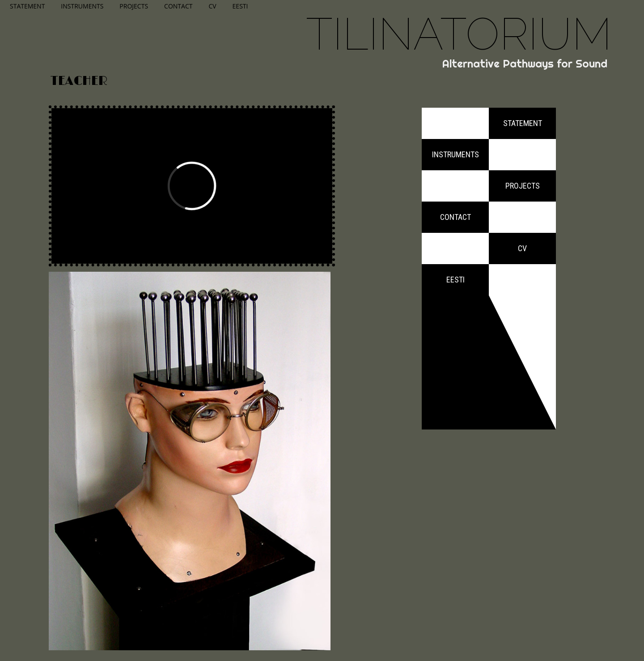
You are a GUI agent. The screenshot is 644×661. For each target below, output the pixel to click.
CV (212, 6)
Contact (178, 6)
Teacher (79, 81)
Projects (134, 6)
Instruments (82, 6)
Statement (27, 6)
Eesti (240, 6)
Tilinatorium (459, 34)
